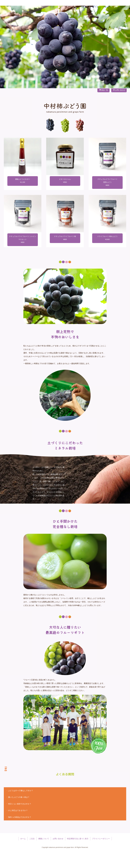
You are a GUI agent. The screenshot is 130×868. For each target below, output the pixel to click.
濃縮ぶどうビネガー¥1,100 (23, 196)
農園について (103, 11)
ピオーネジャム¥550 (65, 196)
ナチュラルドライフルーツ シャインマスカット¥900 (23, 255)
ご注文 (47, 11)
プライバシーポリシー (101, 854)
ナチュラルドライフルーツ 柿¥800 (65, 253)
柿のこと (91, 11)
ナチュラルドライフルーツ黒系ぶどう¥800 (107, 198)
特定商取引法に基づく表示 (78, 854)
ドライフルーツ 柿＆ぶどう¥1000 (107, 253)
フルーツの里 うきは (61, 11)
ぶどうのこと (78, 11)
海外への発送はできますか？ (19, 832)
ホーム (23, 854)
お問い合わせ (118, 11)
